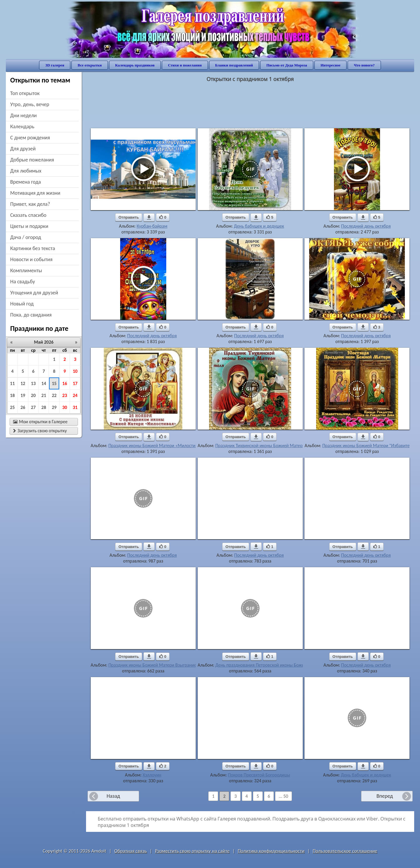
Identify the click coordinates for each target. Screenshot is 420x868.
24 (75, 395)
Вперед (385, 796)
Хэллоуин (152, 775)
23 (65, 395)
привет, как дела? (30, 204)
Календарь (22, 126)
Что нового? (364, 65)
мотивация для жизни (35, 193)
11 (12, 383)
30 (65, 407)
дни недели (23, 115)
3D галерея (55, 65)
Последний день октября (366, 226)
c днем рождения (30, 138)
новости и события (31, 259)
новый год (22, 304)
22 (54, 395)
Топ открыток (25, 93)
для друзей (23, 149)
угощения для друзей (34, 293)
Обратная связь (131, 851)
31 (75, 407)
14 (44, 383)
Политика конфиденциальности (271, 851)
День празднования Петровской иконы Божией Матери (270, 665)
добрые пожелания (32, 160)
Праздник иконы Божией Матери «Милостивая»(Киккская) (167, 446)
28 (44, 407)
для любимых (26, 171)
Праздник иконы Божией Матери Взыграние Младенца (163, 665)
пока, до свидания (31, 315)
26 (23, 407)
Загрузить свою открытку (40, 431)
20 (33, 395)
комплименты (26, 270)
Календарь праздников (135, 65)
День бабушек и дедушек (259, 226)
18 (12, 395)
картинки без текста (33, 248)
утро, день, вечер (30, 104)
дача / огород (26, 237)
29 (54, 407)
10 (75, 371)
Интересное (330, 65)
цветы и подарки (29, 226)
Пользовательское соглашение (345, 851)
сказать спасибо (28, 215)
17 (75, 383)
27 (33, 407)
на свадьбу (23, 282)
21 (44, 395)
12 (23, 383)
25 (12, 407)
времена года (26, 182)
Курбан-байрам (152, 226)
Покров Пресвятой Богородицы (259, 775)
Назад (113, 796)
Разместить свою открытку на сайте (192, 851)
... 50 (283, 796)
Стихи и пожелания (185, 65)
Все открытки (90, 65)
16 (65, 383)
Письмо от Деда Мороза (287, 65)
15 (54, 383)
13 (33, 383)
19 (23, 395)
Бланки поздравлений (234, 65)
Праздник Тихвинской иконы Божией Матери (260, 446)
